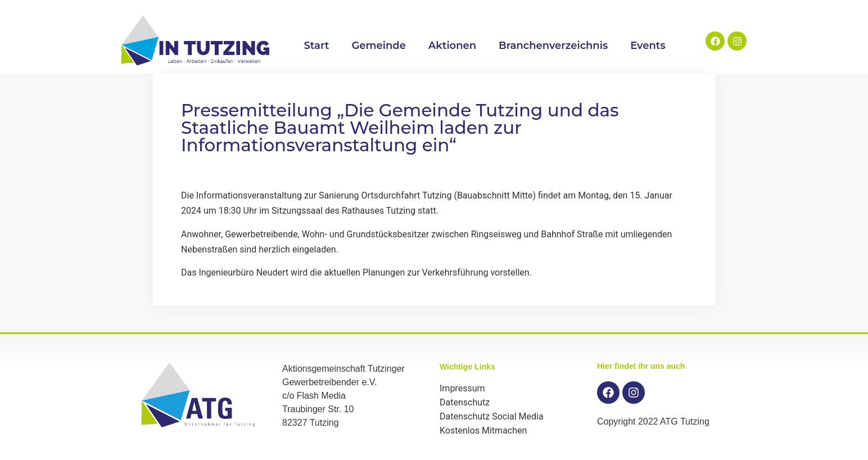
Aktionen (452, 46)
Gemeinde (378, 46)
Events (648, 46)
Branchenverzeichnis (553, 46)
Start (316, 46)
